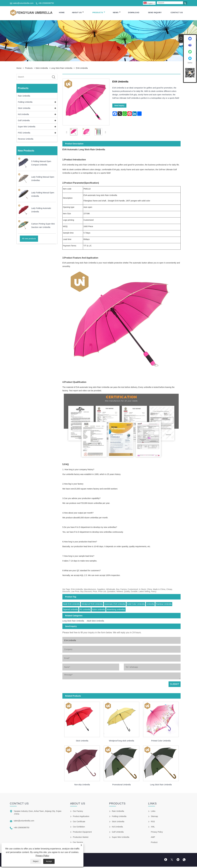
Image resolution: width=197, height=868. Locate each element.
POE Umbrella (24, 133)
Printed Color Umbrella (161, 741)
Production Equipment (82, 832)
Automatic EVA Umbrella (115, 604)
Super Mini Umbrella (27, 127)
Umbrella (150, 604)
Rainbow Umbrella (164, 604)
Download (134, 13)
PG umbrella (85, 610)
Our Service (78, 843)
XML (153, 827)
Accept (49, 861)
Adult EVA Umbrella (71, 604)
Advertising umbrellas (116, 610)
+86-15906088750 (46, 3)
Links (153, 811)
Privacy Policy (42, 856)
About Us (78, 13)
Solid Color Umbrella (136, 604)
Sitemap (154, 817)
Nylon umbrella (98, 610)
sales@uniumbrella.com (23, 3)
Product (154, 843)
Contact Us (177, 13)
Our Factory (78, 811)
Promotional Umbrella (122, 785)
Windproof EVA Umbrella (92, 604)
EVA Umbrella (82, 68)
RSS (153, 822)
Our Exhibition (79, 827)
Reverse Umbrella (26, 139)
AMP (153, 837)
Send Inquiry (155, 13)
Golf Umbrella (24, 121)
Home (62, 13)
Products (99, 13)
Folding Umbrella (25, 102)
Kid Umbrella (23, 114)
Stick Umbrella (42, 68)
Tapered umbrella (70, 610)
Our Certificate (79, 822)
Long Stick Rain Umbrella (62, 68)
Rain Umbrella (24, 96)
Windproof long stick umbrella (121, 741)
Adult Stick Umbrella (95, 621)
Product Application (81, 817)
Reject (36, 861)
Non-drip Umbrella (82, 785)
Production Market (81, 837)
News (117, 13)
